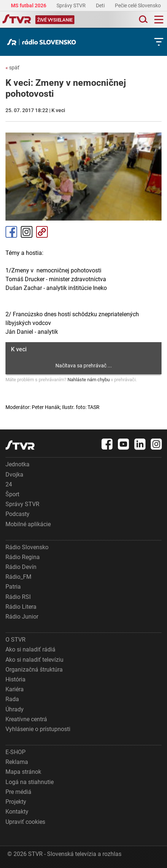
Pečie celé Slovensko (138, 5)
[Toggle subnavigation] (159, 42)
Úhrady (15, 709)
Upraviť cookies (25, 822)
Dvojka (14, 475)
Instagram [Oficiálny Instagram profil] (27, 232)
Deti (101, 5)
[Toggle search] (143, 20)
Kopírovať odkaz (42, 232)
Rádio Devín (21, 567)
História (15, 679)
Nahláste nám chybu (89, 380)
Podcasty (18, 514)
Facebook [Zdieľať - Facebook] (11, 232)
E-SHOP (15, 752)
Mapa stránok (23, 772)
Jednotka (18, 464)
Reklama (17, 762)
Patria (13, 587)
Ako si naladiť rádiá (30, 649)
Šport (12, 494)
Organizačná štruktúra (34, 670)
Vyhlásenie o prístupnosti (38, 729)
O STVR (15, 640)
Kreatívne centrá (26, 719)
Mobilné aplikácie (28, 524)
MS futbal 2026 (29, 5)
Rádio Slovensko (27, 547)
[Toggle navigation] (159, 20)
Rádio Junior (22, 617)
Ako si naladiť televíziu (34, 660)
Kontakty (17, 812)
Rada (12, 699)
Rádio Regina (23, 557)
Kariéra (15, 689)
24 (9, 484)
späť (12, 68)
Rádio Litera (21, 607)
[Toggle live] (55, 20)
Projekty (16, 802)
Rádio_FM (18, 577)
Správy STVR (72, 5)
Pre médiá (18, 792)
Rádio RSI (18, 597)
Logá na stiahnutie (30, 782)
